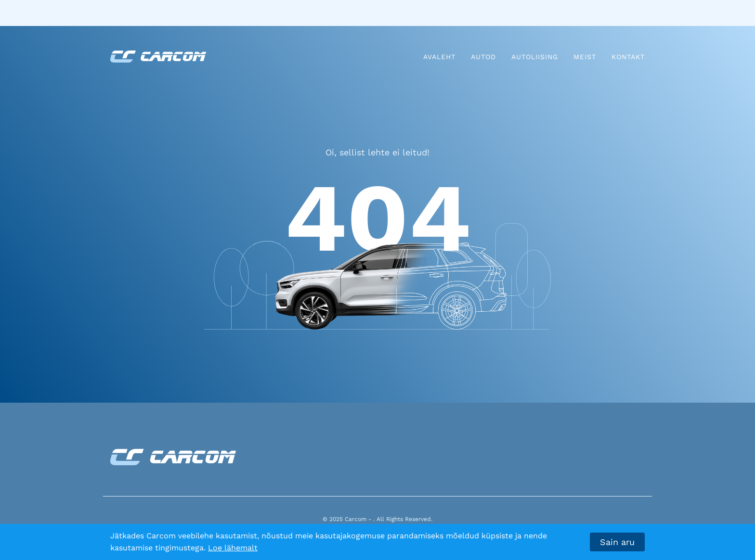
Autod (483, 57)
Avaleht (439, 57)
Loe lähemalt (233, 548)
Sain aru (617, 542)
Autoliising (535, 57)
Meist (585, 57)
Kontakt (628, 57)
